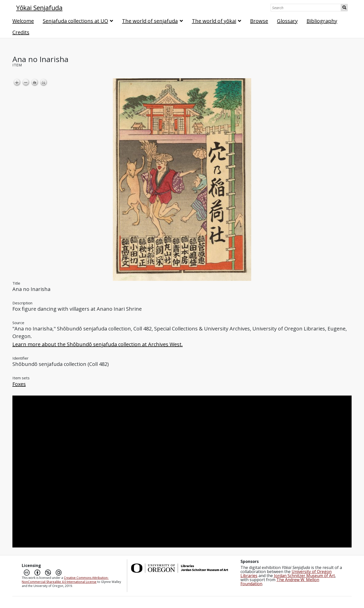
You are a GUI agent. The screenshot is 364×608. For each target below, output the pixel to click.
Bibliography (322, 21)
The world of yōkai (214, 21)
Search (344, 8)
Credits (21, 32)
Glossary (287, 21)
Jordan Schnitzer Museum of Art (304, 576)
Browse (259, 21)
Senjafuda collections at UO (75, 21)
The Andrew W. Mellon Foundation (280, 582)
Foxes (19, 384)
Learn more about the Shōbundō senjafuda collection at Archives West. (98, 344)
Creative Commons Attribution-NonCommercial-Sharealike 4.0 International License (65, 580)
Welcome (23, 21)
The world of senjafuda (150, 21)
